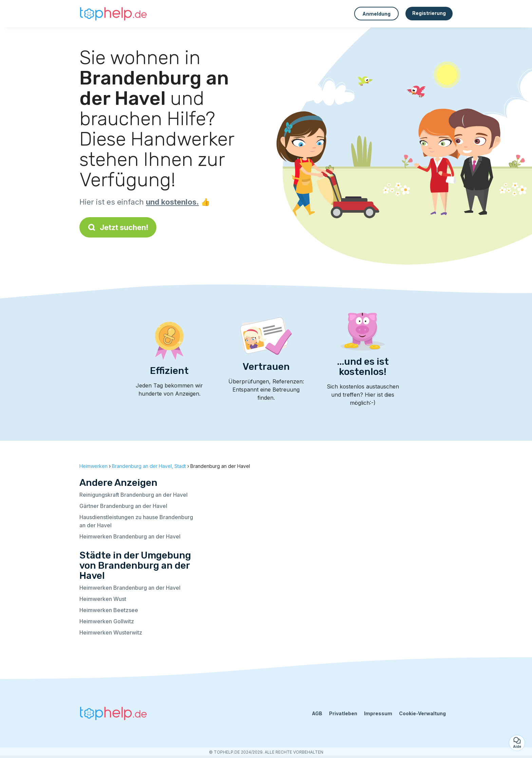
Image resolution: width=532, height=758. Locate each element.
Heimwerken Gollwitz (107, 621)
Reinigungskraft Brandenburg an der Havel (134, 495)
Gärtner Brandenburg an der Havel (123, 506)
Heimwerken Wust (103, 599)
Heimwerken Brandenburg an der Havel (130, 536)
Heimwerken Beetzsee (109, 610)
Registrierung (429, 13)
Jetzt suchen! (118, 227)
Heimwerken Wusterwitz (111, 632)
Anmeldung (376, 14)
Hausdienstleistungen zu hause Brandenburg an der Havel (136, 521)
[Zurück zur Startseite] (113, 13)
